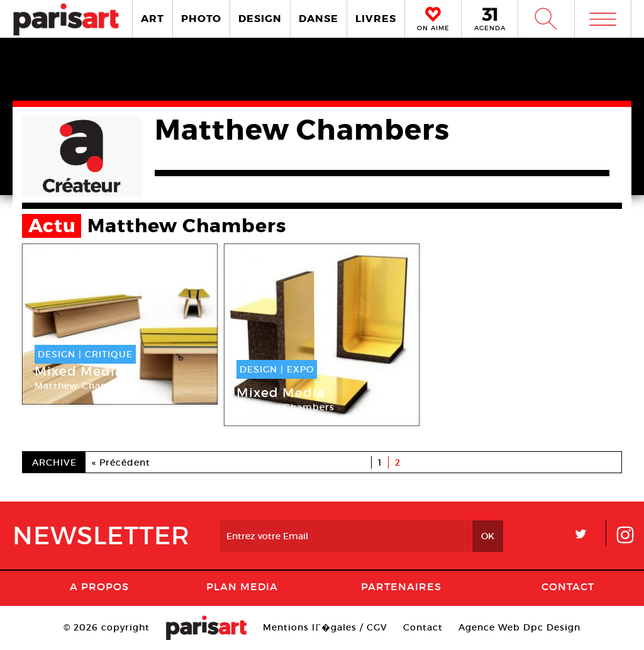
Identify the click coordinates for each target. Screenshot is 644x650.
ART (153, 19)
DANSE (319, 19)
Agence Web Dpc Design (519, 627)
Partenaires (401, 586)
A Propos (99, 586)
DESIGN (260, 19)
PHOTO (201, 19)
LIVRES (376, 19)
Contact (568, 586)
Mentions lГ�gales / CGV (325, 627)
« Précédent (121, 462)
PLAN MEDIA (242, 586)
